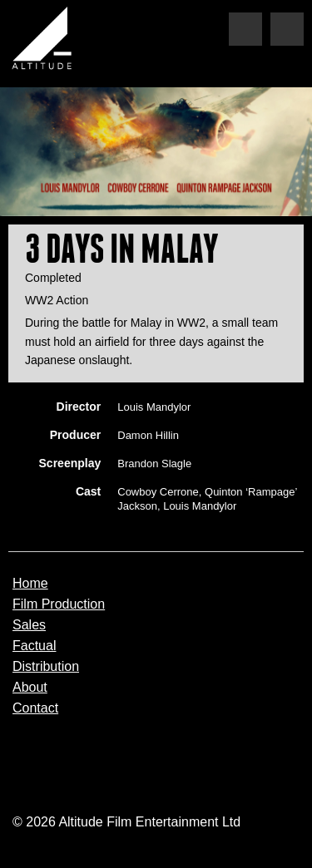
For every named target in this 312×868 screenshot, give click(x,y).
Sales (29, 625)
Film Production (59, 604)
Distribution (46, 667)
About (30, 688)
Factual (34, 646)
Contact (35, 708)
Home (30, 584)
